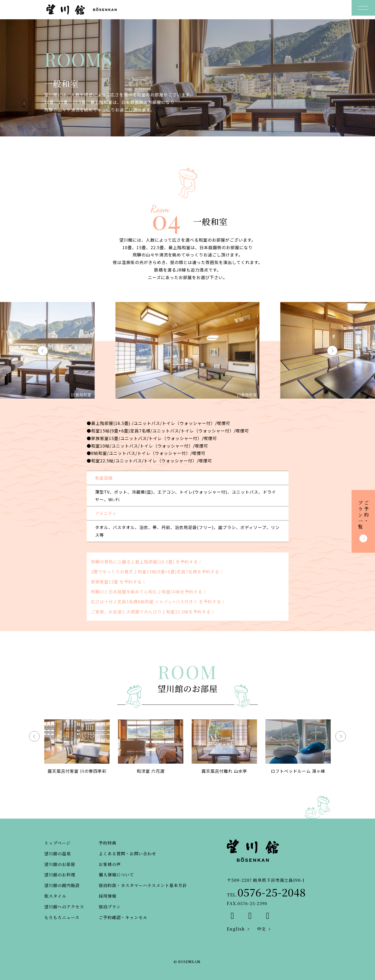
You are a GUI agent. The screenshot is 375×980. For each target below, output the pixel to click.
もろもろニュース (62, 917)
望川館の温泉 (58, 854)
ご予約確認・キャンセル (123, 917)
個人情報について (116, 875)
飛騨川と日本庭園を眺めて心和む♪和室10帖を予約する (149, 592)
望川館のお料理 (60, 875)
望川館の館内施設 (62, 885)
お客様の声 (110, 864)
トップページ (57, 843)
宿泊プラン (110, 907)
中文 (261, 929)
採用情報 (108, 896)
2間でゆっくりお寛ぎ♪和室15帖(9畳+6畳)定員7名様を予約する (158, 571)
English (236, 929)
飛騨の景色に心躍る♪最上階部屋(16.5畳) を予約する (147, 562)
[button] (332, 351)
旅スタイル (55, 896)
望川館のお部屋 (60, 864)
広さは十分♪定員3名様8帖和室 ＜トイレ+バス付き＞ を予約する (159, 601)
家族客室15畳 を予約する (119, 582)
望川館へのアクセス (64, 907)
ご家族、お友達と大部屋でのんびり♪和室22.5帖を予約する (153, 612)
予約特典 (108, 843)
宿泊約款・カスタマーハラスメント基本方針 (143, 885)
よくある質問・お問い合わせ (127, 854)
